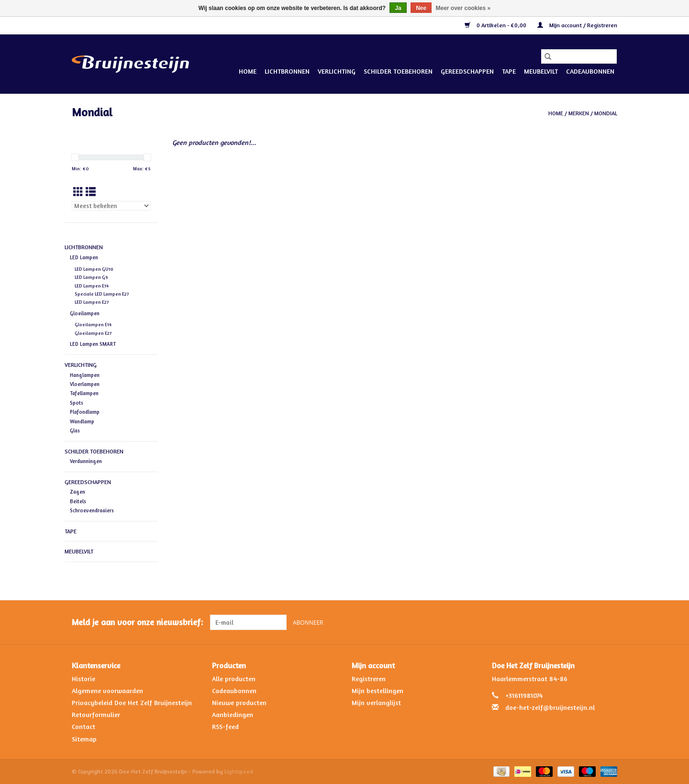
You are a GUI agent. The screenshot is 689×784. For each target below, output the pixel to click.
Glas (75, 431)
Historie (83, 679)
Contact (83, 726)
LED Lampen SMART (93, 344)
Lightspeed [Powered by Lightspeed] (239, 771)
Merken (579, 113)
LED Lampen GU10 (94, 269)
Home (248, 71)
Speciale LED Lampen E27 (102, 294)
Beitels (78, 501)
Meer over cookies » (463, 8)
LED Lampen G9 (91, 277)
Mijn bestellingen (378, 690)
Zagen (78, 492)
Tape (509, 71)
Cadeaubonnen (590, 71)
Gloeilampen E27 (93, 333)
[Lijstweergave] (91, 192)
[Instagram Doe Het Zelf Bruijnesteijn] (610, 622)
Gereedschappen (467, 71)
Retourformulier (96, 714)
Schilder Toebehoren (398, 71)
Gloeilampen (85, 313)
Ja (398, 8)
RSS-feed (225, 726)
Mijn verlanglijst (376, 702)
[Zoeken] (579, 56)
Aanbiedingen (233, 714)
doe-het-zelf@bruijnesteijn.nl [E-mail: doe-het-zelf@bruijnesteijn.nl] (550, 707)
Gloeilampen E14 (93, 325)
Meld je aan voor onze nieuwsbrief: (137, 622)
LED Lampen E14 (92, 286)
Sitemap (84, 739)
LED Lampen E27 (92, 302)
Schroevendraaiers (92, 510)
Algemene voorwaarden (107, 690)
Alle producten (234, 679)
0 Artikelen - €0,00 (496, 25)
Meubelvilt (541, 71)
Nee (421, 8)
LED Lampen (84, 257)
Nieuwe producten (239, 702)
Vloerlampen (85, 384)
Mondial (606, 113)
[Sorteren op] (111, 206)
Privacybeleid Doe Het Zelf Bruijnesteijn (132, 702)
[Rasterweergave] (78, 192)
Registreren (369, 679)
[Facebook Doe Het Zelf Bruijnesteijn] (592, 622)
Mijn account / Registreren (577, 25)
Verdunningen (86, 461)
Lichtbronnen (287, 71)
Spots (77, 403)
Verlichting (337, 71)
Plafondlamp (85, 412)
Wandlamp (82, 421)
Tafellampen (84, 393)
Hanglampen (85, 375)
